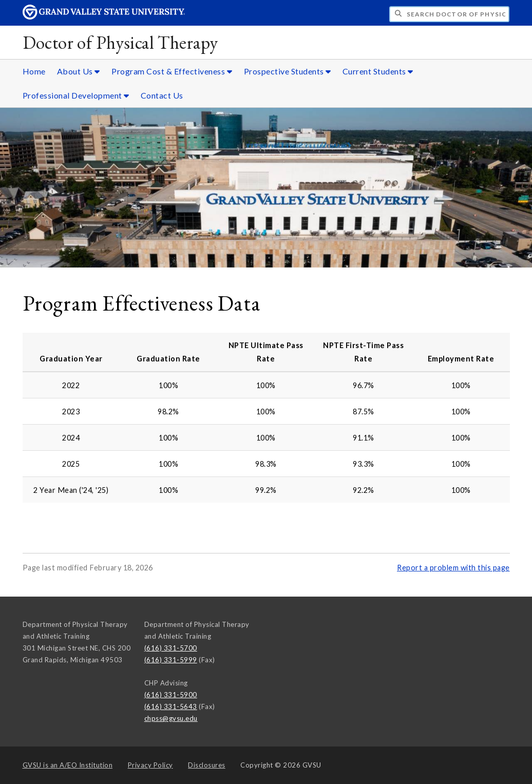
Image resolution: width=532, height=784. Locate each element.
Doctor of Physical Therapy (120, 42)
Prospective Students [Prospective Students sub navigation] (288, 71)
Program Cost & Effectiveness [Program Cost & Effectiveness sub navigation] (172, 71)
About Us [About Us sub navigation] (79, 71)
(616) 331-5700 (171, 648)
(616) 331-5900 (171, 695)
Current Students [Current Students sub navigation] (378, 71)
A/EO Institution (68, 765)
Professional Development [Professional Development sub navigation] (76, 95)
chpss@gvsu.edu (171, 718)
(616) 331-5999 (171, 660)
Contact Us (162, 95)
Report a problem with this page (453, 568)
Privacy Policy (150, 765)
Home (34, 71)
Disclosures (207, 765)
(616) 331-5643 (171, 706)
